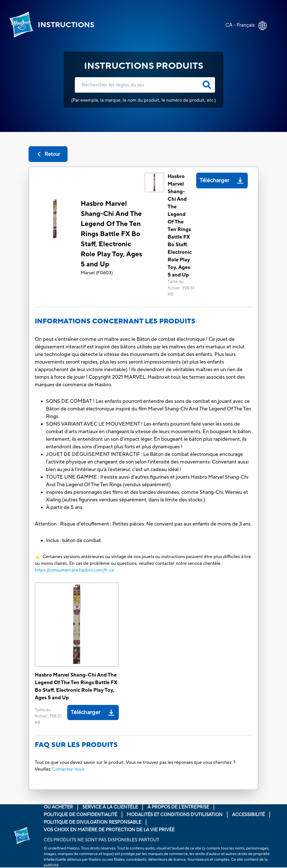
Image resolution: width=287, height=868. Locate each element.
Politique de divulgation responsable (92, 822)
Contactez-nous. (69, 769)
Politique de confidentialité (80, 815)
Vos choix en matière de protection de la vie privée (109, 830)
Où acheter (58, 807)
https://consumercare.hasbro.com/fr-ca (74, 570)
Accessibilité (248, 815)
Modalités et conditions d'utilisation (175, 815)
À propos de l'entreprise (178, 807)
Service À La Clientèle (110, 807)
